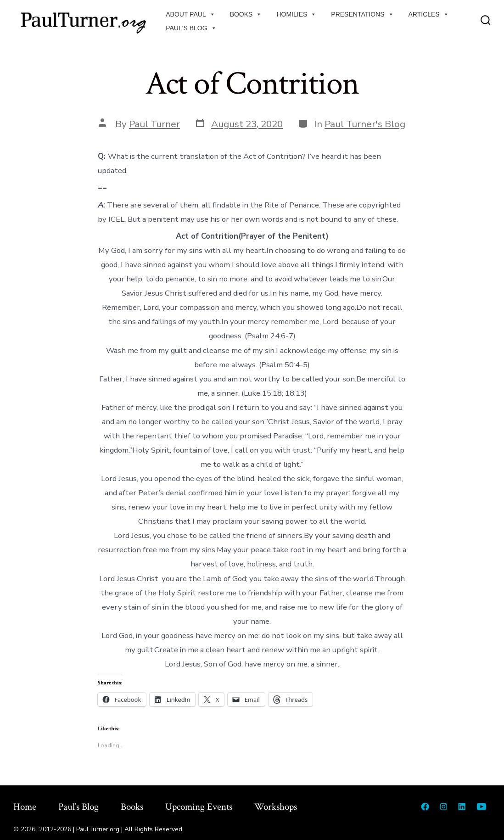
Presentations (362, 14)
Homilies (296, 14)
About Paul (190, 14)
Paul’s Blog (78, 807)
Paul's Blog (191, 28)
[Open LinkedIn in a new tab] (462, 806)
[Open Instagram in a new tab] (443, 806)
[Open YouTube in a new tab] (482, 806)
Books (246, 14)
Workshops (276, 807)
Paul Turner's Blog (365, 124)
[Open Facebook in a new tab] (425, 806)
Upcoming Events (199, 807)
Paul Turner (154, 124)
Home (25, 807)
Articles (429, 14)
